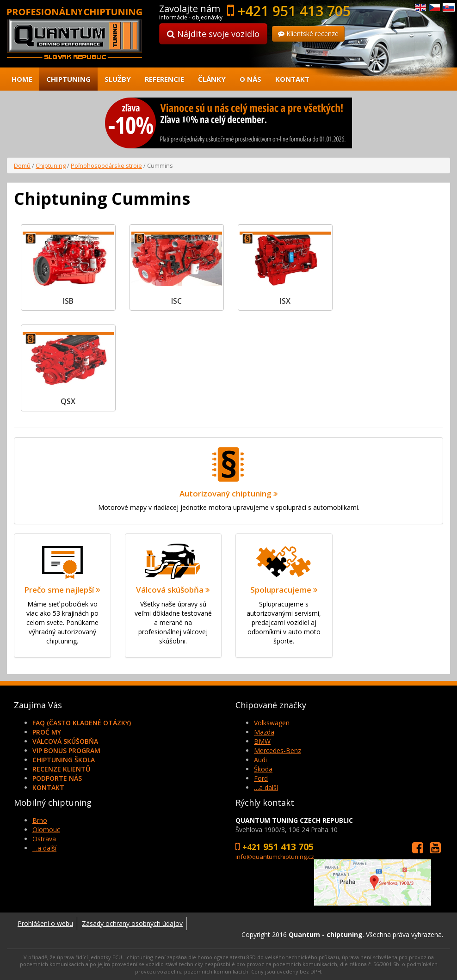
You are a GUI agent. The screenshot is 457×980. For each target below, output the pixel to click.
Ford (261, 778)
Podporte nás (57, 778)
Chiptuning (68, 79)
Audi (260, 760)
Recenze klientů (61, 769)
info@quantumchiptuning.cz (275, 857)
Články (212, 79)
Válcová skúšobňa (65, 741)
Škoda (263, 769)
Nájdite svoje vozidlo (213, 34)
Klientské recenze (308, 34)
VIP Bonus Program (66, 750)
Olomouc (46, 830)
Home (22, 79)
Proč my (47, 732)
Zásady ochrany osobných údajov (132, 923)
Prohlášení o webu (45, 923)
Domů (22, 165)
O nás (250, 79)
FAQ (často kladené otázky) (82, 723)
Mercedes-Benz (278, 750)
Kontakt (292, 79)
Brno (40, 820)
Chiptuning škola (64, 760)
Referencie (164, 79)
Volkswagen (272, 723)
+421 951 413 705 (294, 11)
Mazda (264, 732)
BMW (262, 741)
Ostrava (44, 839)
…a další (266, 787)
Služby (118, 79)
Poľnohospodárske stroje (106, 165)
